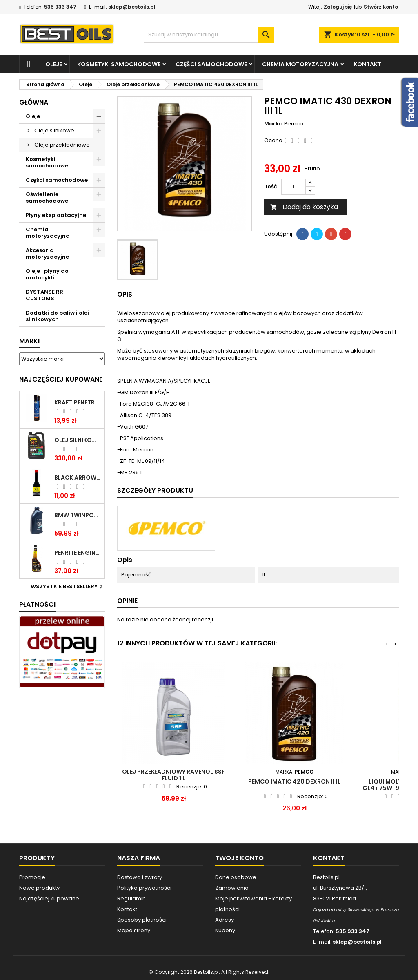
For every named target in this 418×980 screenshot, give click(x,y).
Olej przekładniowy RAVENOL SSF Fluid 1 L (173, 775)
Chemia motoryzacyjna (300, 64)
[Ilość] (293, 187)
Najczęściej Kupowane (61, 379)
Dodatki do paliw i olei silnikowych (57, 316)
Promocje (32, 877)
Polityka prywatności (144, 888)
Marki (29, 341)
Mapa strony (134, 930)
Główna (34, 102)
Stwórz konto (381, 7)
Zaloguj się (338, 7)
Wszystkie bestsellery (68, 587)
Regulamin (131, 899)
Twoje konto (239, 858)
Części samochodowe (211, 64)
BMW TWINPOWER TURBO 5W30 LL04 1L (78, 515)
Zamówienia (232, 888)
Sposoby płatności (142, 920)
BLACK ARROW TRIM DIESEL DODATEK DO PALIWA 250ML (78, 478)
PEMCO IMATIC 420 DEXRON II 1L (294, 781)
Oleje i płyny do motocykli (47, 274)
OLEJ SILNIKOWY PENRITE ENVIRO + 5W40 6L (78, 440)
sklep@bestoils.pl (132, 7)
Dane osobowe (236, 877)
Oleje (54, 64)
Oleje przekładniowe (62, 145)
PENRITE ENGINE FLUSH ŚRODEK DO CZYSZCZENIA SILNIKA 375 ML (78, 553)
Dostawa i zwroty (140, 877)
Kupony (225, 930)
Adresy (225, 920)
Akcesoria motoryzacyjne (47, 253)
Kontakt (367, 64)
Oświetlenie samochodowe (47, 198)
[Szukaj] (209, 35)
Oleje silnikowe (54, 131)
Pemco (294, 124)
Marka (273, 124)
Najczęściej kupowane (49, 899)
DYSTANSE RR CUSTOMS (44, 295)
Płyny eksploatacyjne (56, 215)
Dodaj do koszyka (304, 207)
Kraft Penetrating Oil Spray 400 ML (78, 402)
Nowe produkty (39, 888)
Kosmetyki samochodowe (119, 64)
